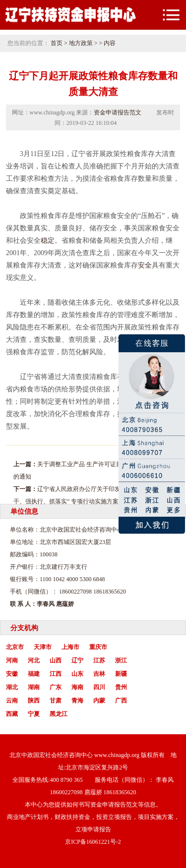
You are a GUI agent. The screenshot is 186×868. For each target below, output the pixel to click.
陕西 (34, 701)
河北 (34, 660)
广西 (121, 701)
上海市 (70, 647)
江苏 (99, 660)
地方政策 (81, 43)
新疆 (121, 674)
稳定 (48, 241)
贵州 (121, 687)
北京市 (15, 647)
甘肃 (56, 701)
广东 (56, 687)
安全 (145, 265)
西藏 (12, 714)
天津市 (43, 647)
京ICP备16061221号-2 (93, 842)
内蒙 (99, 701)
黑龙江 (59, 714)
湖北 (12, 687)
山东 (77, 674)
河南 (12, 660)
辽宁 (77, 660)
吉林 (99, 674)
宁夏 (34, 714)
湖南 (34, 687)
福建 (34, 674)
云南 (12, 701)
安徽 (12, 674)
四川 (99, 687)
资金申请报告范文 (118, 112)
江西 (56, 674)
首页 (57, 43)
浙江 (121, 660)
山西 (56, 660)
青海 (77, 701)
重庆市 (98, 647)
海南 (77, 687)
